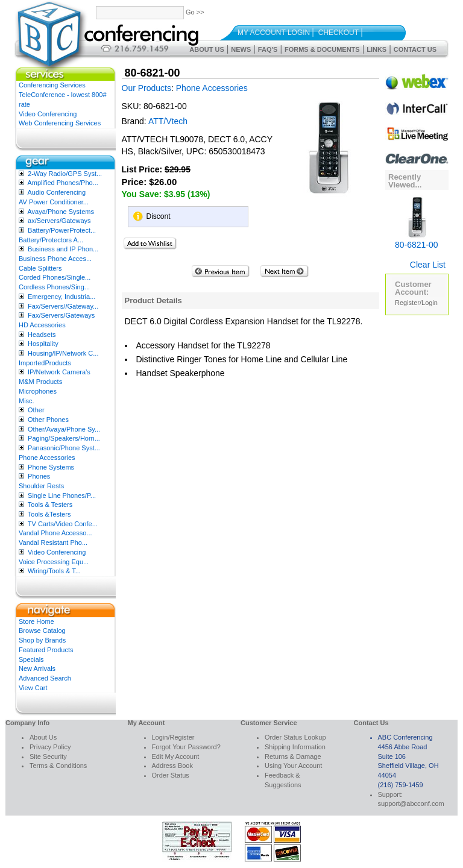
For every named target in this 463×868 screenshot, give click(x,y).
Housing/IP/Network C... (63, 353)
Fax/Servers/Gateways (61, 315)
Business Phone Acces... (55, 259)
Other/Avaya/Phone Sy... (64, 429)
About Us (206, 49)
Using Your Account (293, 766)
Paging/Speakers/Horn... (64, 438)
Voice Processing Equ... (54, 562)
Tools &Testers (49, 514)
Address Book (172, 766)
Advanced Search (45, 678)
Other (36, 410)
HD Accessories (42, 325)
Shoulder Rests (41, 486)
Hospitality (43, 344)
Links (376, 49)
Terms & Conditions (58, 766)
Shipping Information (295, 747)
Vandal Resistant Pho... (53, 542)
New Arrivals (37, 668)
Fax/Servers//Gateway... (63, 306)
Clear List (428, 265)
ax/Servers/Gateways (59, 221)
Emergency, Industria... (61, 297)
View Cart (33, 688)
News (241, 49)
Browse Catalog (42, 631)
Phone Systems (51, 467)
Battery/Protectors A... (51, 240)
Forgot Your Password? (186, 747)
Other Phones (48, 420)
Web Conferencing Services (60, 123)
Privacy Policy (50, 747)
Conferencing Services (52, 85)
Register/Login (416, 303)
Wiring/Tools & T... (54, 571)
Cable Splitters (40, 268)
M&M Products (40, 382)
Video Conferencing (48, 114)
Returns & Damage (293, 756)
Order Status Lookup (295, 737)
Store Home (36, 621)
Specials (31, 659)
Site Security (48, 756)
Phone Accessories (47, 458)
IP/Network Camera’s (59, 372)
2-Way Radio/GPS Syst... (65, 174)
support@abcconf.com (411, 804)
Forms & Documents (322, 49)
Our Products (146, 88)
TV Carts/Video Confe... (63, 524)
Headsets (42, 335)
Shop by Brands (42, 640)
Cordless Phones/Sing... (54, 287)
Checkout (339, 33)
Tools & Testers (50, 505)
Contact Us (415, 49)
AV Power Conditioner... (54, 202)
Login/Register (173, 737)
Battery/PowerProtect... (62, 230)
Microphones (38, 391)
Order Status (171, 775)
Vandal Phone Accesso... (55, 533)
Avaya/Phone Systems (60, 212)
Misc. (27, 401)
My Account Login (274, 33)
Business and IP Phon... (63, 249)
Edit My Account (176, 756)
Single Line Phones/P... (62, 495)
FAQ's (268, 49)
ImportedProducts (45, 363)
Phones (39, 476)
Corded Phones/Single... (55, 277)
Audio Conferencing (56, 192)
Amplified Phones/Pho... (62, 183)
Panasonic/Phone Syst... (64, 448)
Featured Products (46, 650)
